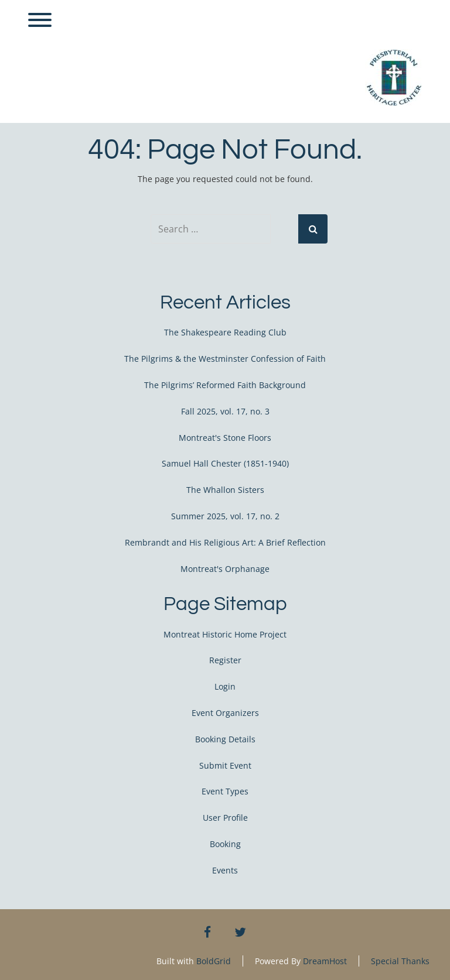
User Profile (225, 818)
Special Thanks (400, 961)
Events (225, 870)
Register (225, 660)
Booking (225, 844)
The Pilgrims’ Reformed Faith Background (225, 385)
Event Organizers (225, 713)
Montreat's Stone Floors (225, 438)
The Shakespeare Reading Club (225, 332)
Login (225, 686)
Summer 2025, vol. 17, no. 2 (225, 516)
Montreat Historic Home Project (225, 634)
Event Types (225, 791)
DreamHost (325, 961)
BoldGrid (214, 961)
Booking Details (225, 739)
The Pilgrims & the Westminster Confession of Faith (225, 359)
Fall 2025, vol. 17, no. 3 (225, 411)
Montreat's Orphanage (225, 569)
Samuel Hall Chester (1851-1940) (225, 463)
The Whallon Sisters (225, 490)
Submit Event (225, 765)
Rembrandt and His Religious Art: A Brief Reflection (225, 542)
